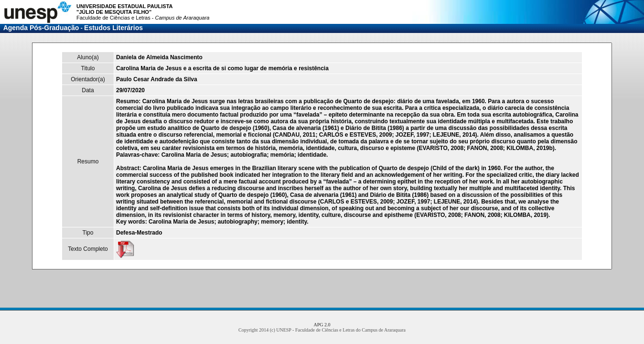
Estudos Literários (113, 28)
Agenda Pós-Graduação (41, 28)
